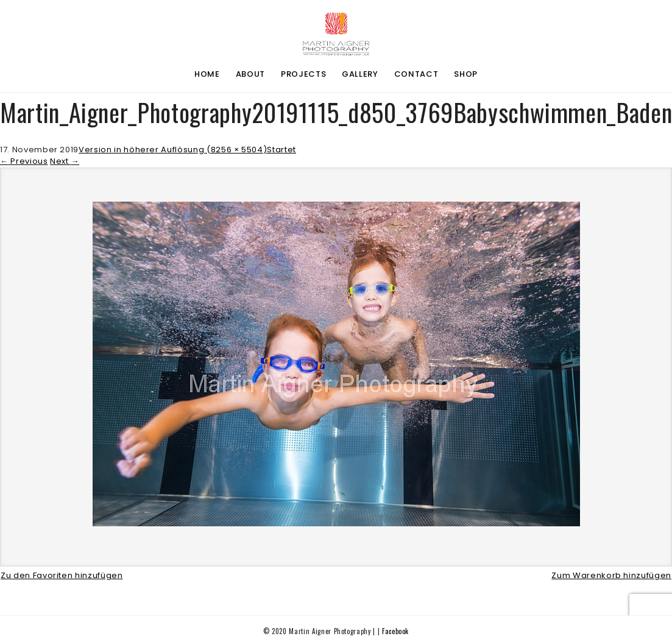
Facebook (395, 631)
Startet (281, 150)
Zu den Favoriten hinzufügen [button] (62, 575)
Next (65, 161)
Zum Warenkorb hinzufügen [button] (611, 575)
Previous (24, 161)
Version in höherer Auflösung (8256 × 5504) (173, 150)
